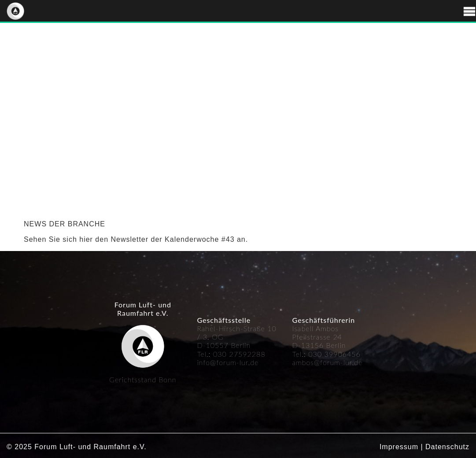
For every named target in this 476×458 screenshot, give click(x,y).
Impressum (399, 447)
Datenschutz (447, 447)
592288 (252, 354)
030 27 (226, 354)
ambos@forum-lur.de (328, 362)
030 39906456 (334, 354)
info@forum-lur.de (228, 362)
